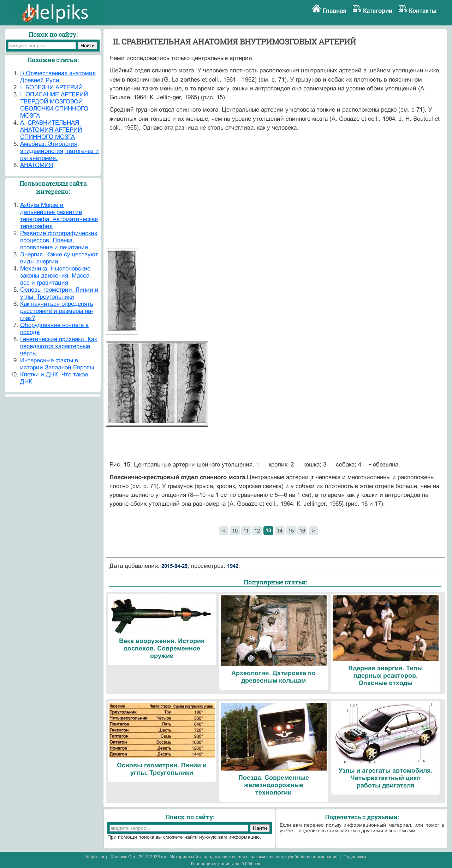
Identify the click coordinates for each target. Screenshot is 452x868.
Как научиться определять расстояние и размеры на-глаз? (57, 311)
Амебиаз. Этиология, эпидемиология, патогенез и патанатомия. (60, 151)
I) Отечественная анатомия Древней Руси (58, 77)
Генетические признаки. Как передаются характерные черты (58, 346)
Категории (378, 11)
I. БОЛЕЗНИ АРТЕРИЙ (51, 87)
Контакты (423, 11)
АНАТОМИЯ (37, 165)
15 (291, 531)
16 (302, 531)
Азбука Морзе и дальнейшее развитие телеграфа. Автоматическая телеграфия (59, 216)
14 (280, 531)
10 (235, 531)
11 (246, 531)
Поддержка (355, 857)
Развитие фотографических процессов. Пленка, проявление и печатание (59, 240)
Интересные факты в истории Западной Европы (57, 364)
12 (257, 531)
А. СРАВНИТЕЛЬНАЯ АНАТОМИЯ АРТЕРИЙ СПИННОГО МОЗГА (51, 130)
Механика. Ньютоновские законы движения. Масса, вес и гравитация (56, 276)
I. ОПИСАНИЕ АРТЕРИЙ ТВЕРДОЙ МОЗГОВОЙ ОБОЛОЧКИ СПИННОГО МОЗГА (54, 105)
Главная (334, 11)
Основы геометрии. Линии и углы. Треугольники (59, 293)
